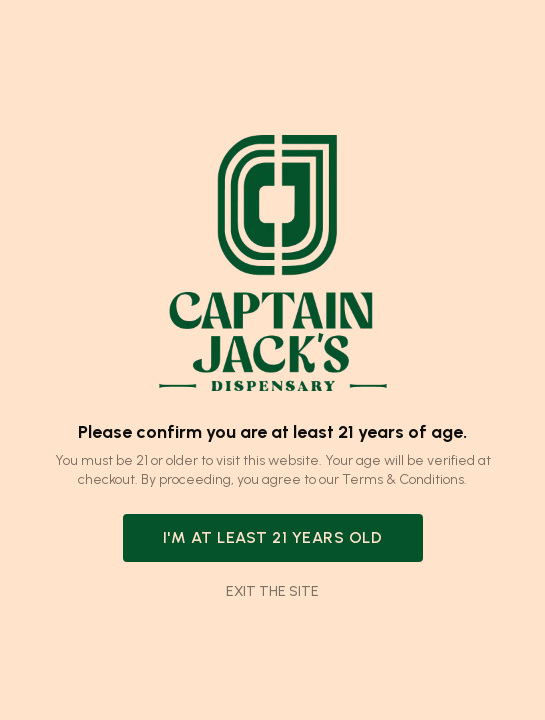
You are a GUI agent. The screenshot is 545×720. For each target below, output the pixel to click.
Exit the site (272, 591)
